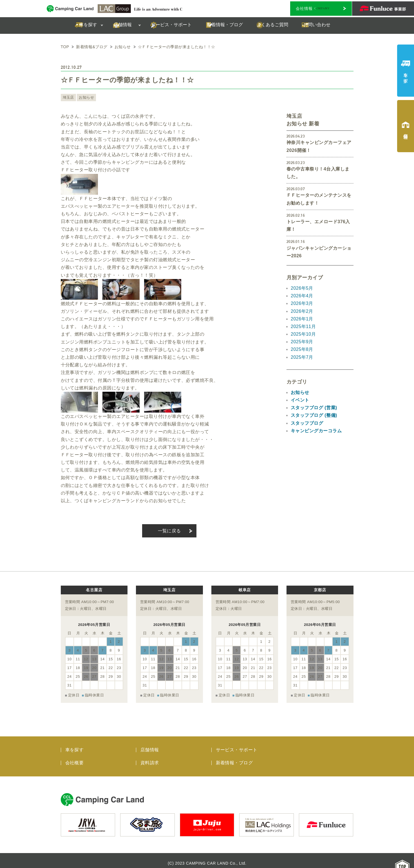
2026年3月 (302, 303)
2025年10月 (303, 334)
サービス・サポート (237, 744)
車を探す (75, 744)
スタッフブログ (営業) (314, 408)
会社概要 (75, 757)
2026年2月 (302, 311)
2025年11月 (303, 326)
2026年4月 (302, 296)
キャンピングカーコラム (316, 431)
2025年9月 (302, 342)
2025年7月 (302, 357)
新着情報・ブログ (234, 757)
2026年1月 (302, 319)
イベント (300, 400)
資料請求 (150, 757)
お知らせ (85, 98)
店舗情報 (150, 744)
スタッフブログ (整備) (314, 415)
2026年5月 (302, 288)
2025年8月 (302, 349)
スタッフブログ (307, 423)
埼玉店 (68, 98)
